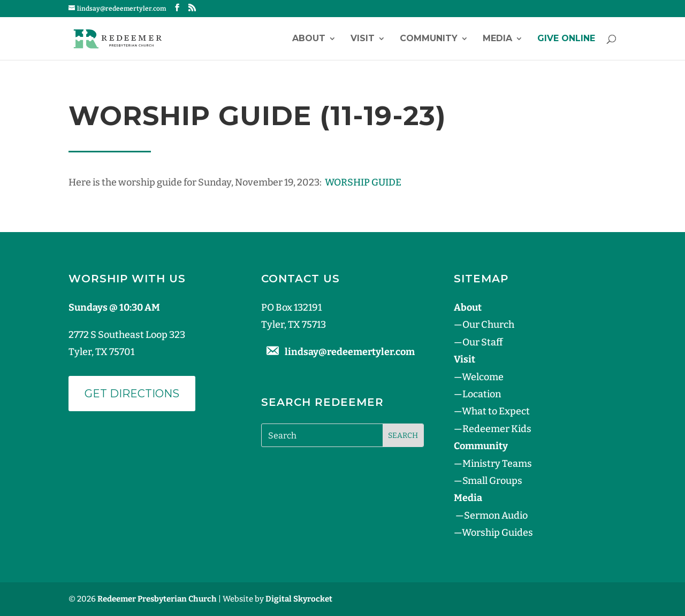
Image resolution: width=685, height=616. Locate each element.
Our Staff (482, 342)
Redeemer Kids (497, 429)
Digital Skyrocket (299, 599)
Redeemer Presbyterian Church (157, 599)
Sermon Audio (496, 515)
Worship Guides (497, 533)
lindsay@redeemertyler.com (350, 352)
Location (482, 394)
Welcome (483, 377)
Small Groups (492, 481)
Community (429, 39)
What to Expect (496, 411)
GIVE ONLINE (566, 39)
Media (497, 39)
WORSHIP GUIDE (363, 182)
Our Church (488, 325)
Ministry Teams (497, 464)
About (309, 39)
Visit (363, 39)
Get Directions (132, 394)
